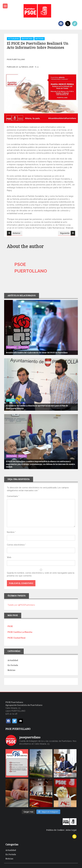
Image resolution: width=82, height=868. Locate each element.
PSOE (10, 626)
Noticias (39, 39)
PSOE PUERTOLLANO (16, 59)
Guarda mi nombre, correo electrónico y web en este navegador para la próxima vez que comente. (41, 574)
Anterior (16, 233)
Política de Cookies (55, 830)
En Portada (27, 39)
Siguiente (65, 233)
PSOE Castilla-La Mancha (20, 632)
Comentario (13, 496)
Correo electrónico (16, 545)
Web (9, 557)
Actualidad (13, 39)
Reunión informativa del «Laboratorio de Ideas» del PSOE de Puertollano (37, 353)
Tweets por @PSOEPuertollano (21, 605)
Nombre (11, 532)
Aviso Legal (71, 830)
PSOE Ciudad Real (17, 638)
